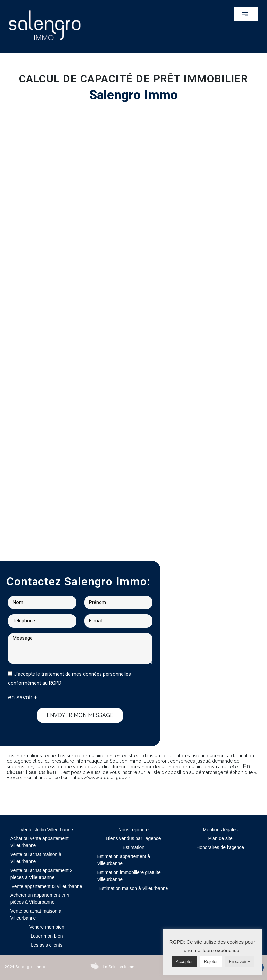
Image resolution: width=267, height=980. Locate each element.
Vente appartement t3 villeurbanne (47, 886)
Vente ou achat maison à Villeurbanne (36, 858)
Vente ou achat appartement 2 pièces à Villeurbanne (41, 874)
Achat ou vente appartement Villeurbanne (39, 842)
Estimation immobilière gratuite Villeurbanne (129, 876)
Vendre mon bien (47, 927)
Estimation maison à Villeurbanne (134, 888)
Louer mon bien (47, 936)
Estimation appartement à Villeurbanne (123, 860)
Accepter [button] (184, 962)
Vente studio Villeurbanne (47, 830)
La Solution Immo (118, 967)
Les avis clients (47, 945)
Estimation (133, 847)
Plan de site (220, 838)
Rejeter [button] (211, 962)
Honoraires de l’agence (220, 847)
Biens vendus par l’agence (133, 838)
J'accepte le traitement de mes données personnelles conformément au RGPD (69, 679)
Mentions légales (220, 830)
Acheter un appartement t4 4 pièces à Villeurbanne (40, 899)
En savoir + (240, 962)
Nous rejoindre (133, 830)
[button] (246, 14)
